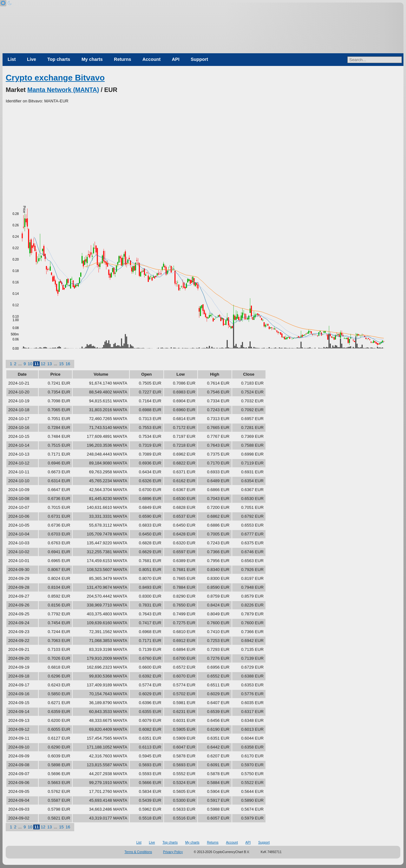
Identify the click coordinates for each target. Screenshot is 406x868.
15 (61, 364)
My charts (92, 59)
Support (199, 59)
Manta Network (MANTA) (63, 90)
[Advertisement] (203, 152)
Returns (122, 59)
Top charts (59, 59)
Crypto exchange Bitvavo (55, 78)
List (12, 59)
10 (30, 364)
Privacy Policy (173, 852)
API (176, 59)
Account (151, 59)
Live (32, 59)
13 (49, 364)
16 (68, 364)
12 (43, 364)
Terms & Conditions (138, 852)
